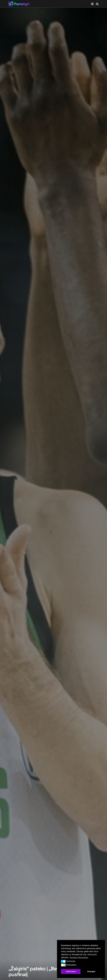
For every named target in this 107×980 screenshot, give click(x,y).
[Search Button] (97, 4)
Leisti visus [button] (71, 971)
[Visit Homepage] (19, 4)
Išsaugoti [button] (91, 971)
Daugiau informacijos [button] (79, 957)
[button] (63, 961)
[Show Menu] (92, 4)
